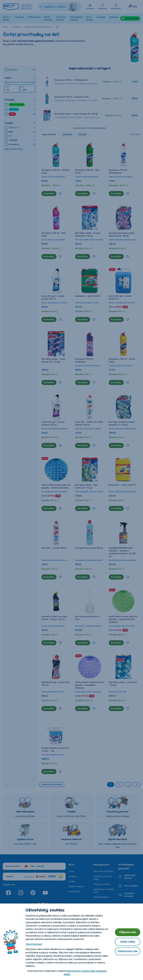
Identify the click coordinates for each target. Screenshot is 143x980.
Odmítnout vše (128, 951)
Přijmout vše (128, 932)
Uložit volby (128, 942)
